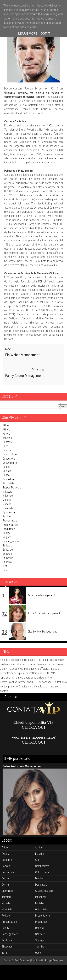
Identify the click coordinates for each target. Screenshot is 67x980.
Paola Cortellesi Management (44, 613)
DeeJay (7, 471)
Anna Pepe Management (41, 595)
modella (7, 500)
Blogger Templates (54, 961)
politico (7, 516)
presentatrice (10, 525)
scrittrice (8, 550)
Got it (45, 33)
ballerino (7, 438)
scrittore (7, 545)
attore (6, 425)
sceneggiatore (11, 541)
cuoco (6, 467)
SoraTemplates (22, 961)
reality (6, 533)
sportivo (7, 562)
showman (8, 558)
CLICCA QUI (33, 727)
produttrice (9, 529)
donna (6, 475)
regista (7, 537)
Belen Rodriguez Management (22, 766)
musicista (8, 508)
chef (5, 446)
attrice (6, 430)
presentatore (10, 521)
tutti (5, 566)
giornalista (8, 483)
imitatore (7, 492)
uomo (6, 570)
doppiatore (9, 479)
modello (7, 504)
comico (7, 450)
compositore (10, 454)
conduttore (9, 459)
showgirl (7, 554)
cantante (8, 442)
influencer (8, 496)
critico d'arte (10, 463)
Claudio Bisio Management (42, 632)
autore (6, 434)
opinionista (9, 512)
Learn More (28, 33)
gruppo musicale (12, 488)
